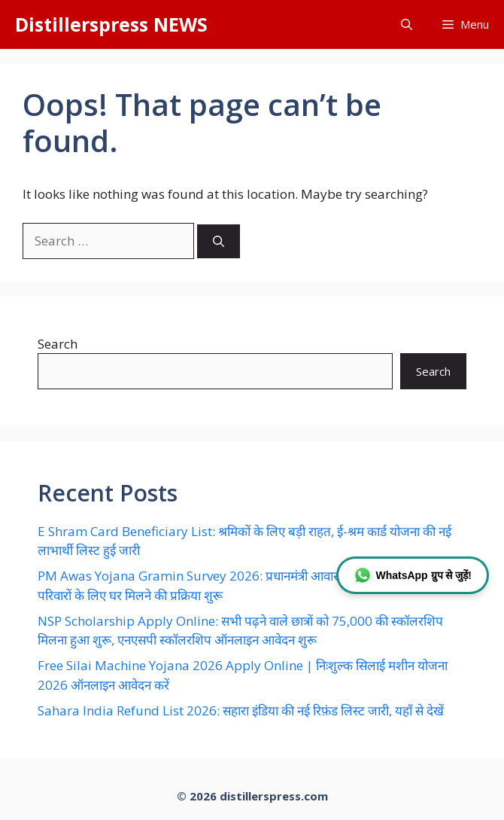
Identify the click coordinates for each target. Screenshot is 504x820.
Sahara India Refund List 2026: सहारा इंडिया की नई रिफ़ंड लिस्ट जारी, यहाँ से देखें (241, 710)
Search (58, 344)
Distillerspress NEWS (111, 24)
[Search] (219, 241)
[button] (407, 24)
